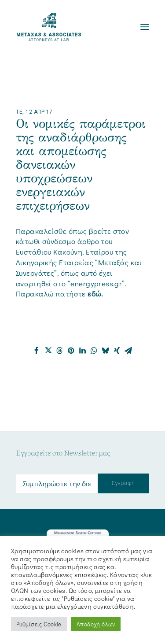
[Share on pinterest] (71, 351)
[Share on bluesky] (106, 351)
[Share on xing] (117, 351)
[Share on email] (128, 351)
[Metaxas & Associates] (49, 27)
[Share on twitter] (48, 351)
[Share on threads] (60, 351)
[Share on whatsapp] (94, 351)
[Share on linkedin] (83, 351)
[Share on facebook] (37, 351)
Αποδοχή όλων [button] (96, 624)
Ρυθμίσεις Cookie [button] (39, 624)
